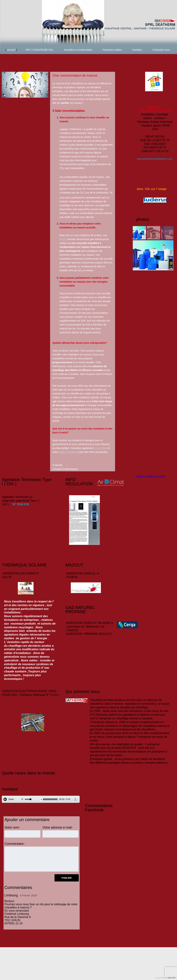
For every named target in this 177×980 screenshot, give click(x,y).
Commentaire (14, 844)
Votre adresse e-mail (57, 827)
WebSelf (171, 978)
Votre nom (12, 827)
